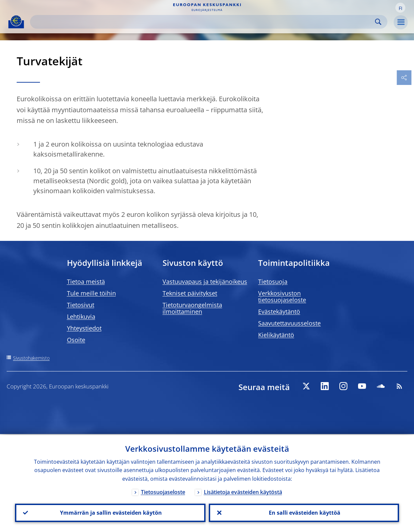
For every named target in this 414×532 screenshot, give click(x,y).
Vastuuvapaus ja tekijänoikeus (205, 281)
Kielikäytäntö (276, 335)
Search (378, 22)
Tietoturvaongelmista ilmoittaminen (192, 308)
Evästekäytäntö (279, 311)
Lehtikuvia (81, 316)
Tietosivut (81, 305)
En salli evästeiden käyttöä (304, 512)
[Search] (203, 22)
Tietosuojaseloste (163, 491)
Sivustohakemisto (31, 358)
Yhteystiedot (84, 328)
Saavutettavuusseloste (289, 323)
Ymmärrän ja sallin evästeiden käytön (110, 512)
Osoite (76, 340)
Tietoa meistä (86, 281)
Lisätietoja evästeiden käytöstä (243, 491)
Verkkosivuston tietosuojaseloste (282, 296)
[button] (400, 8)
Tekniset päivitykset (190, 293)
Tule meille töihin (91, 293)
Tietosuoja (273, 281)
